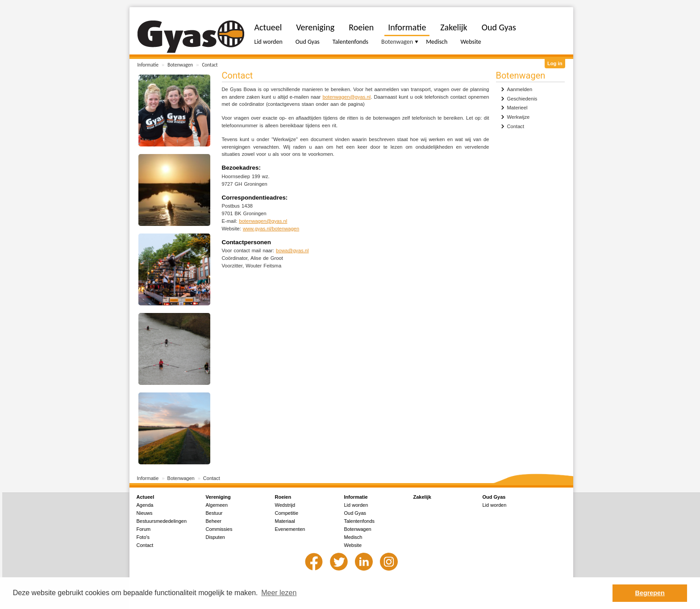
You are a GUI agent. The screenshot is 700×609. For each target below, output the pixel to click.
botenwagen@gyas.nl (346, 97)
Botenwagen (180, 65)
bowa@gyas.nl (292, 250)
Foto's (143, 537)
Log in (555, 63)
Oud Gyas (308, 42)
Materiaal (285, 521)
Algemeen (217, 505)
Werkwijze (519, 117)
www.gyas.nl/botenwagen (271, 229)
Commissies (219, 529)
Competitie (287, 513)
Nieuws (145, 513)
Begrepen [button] (650, 593)
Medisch (437, 42)
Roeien (361, 27)
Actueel (268, 27)
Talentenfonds (350, 42)
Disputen (215, 537)
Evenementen (290, 529)
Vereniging (315, 27)
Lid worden (269, 42)
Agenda (145, 505)
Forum (144, 529)
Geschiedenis (522, 99)
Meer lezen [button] (279, 593)
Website (471, 42)
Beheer (214, 521)
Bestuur (214, 513)
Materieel (517, 108)
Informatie (148, 65)
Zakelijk (454, 27)
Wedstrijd (285, 505)
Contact (210, 65)
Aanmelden (520, 89)
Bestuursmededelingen (162, 521)
